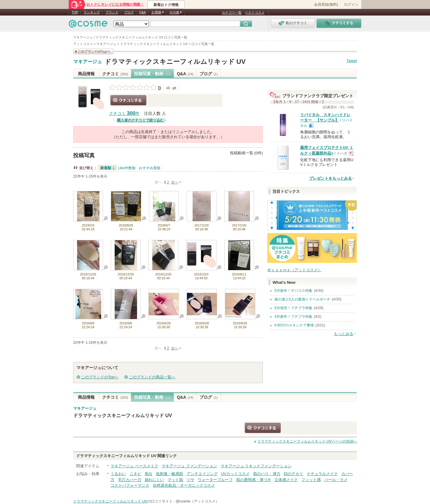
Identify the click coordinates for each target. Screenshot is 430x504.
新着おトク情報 (166, 5)
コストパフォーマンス (130, 485)
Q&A (143, 12)
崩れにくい (154, 480)
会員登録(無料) (326, 4)
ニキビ (135, 474)
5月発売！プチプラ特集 (293, 308)
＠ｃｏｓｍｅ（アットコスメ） (294, 270)
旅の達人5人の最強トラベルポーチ (302, 299)
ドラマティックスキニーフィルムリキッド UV (175, 62)
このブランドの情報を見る (93, 51)
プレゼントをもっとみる (330, 178)
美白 (148, 474)
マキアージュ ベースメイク (134, 466)
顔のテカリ (293, 474)
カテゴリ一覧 (232, 13)
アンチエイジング (202, 474)
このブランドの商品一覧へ (152, 377)
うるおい (118, 474)
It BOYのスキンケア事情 (294, 325)
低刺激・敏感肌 (169, 474)
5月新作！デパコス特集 (293, 291)
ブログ (129, 12)
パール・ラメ (336, 480)
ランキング (92, 12)
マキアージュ (87, 62)
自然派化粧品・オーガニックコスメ (184, 485)
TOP (75, 12)
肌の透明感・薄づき (254, 480)
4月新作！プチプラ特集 (293, 317)
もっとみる (344, 334)
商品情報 (86, 74)
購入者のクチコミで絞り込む (140, 120)
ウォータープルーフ (215, 480)
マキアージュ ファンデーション (189, 466)
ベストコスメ (255, 13)
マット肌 (175, 480)
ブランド (112, 12)
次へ (175, 182)
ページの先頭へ (307, 441)
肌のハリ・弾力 (267, 474)
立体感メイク (286, 480)
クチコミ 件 (124, 114)
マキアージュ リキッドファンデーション (256, 466)
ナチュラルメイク (322, 474)
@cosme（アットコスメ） (198, 501)
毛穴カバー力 (130, 480)
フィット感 (311, 480)
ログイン (351, 4)
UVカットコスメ (235, 474)
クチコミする (128, 100)
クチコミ (115, 74)
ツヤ (191, 480)
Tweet (352, 61)
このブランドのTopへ (100, 377)
